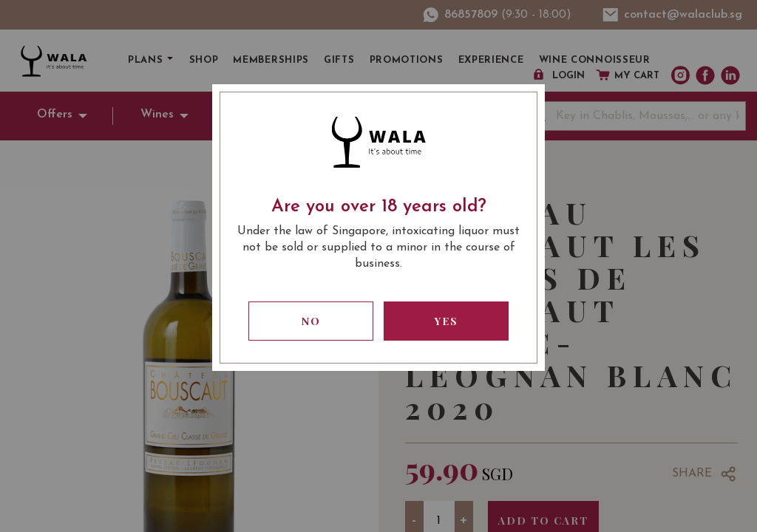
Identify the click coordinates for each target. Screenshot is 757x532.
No (311, 321)
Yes (447, 321)
